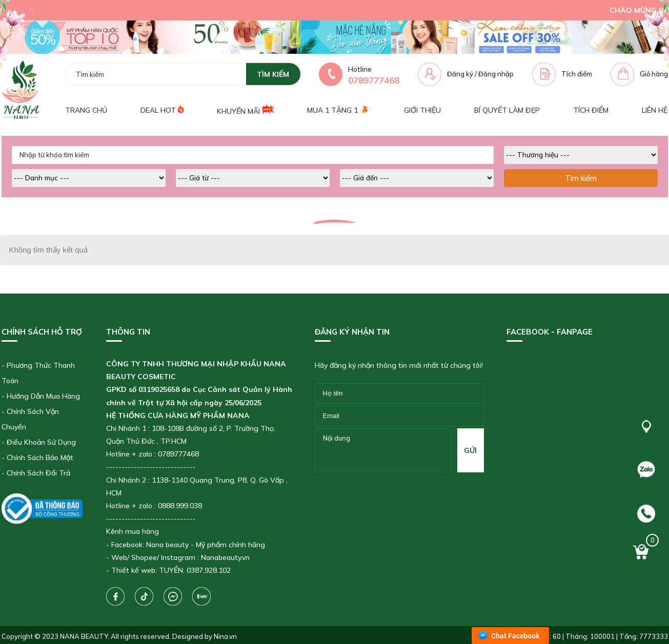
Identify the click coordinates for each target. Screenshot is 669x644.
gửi (470, 450)
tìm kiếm (273, 74)
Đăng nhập (496, 74)
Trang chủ (86, 110)
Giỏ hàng (654, 74)
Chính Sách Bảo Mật (40, 458)
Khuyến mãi (245, 110)
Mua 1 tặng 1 (339, 110)
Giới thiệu (422, 110)
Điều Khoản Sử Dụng (41, 442)
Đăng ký (460, 74)
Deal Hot (162, 110)
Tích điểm (577, 74)
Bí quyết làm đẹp (507, 110)
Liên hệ (655, 110)
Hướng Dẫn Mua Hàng (43, 396)
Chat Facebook (515, 636)
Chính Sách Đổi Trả (38, 473)
